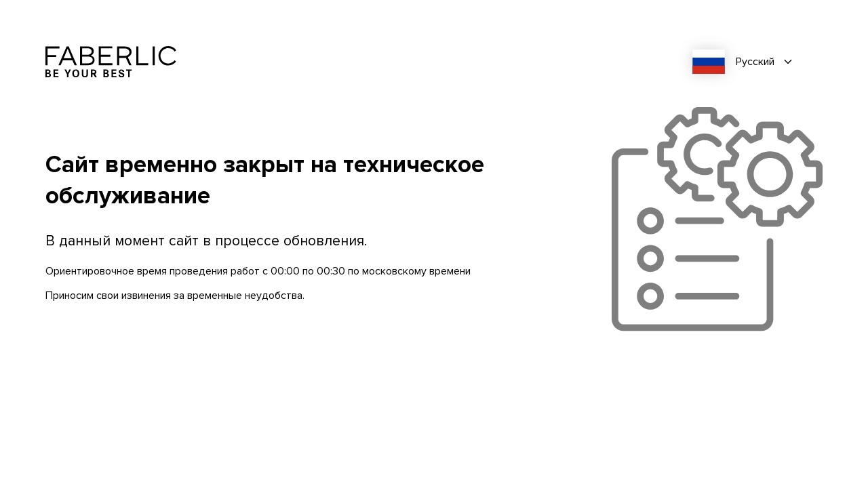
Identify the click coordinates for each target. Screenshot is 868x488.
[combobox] (747, 61)
